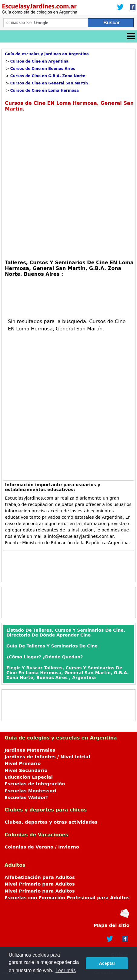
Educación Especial (29, 777)
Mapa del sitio (112, 925)
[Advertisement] (68, 185)
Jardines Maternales (30, 750)
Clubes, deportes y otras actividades (51, 822)
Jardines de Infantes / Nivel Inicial (47, 757)
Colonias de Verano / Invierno (42, 847)
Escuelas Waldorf (26, 797)
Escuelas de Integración (35, 784)
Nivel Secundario (26, 770)
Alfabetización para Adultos (40, 877)
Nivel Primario (23, 763)
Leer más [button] (66, 970)
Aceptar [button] (107, 963)
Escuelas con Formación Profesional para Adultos (67, 898)
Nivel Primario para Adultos (40, 884)
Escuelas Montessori (30, 791)
